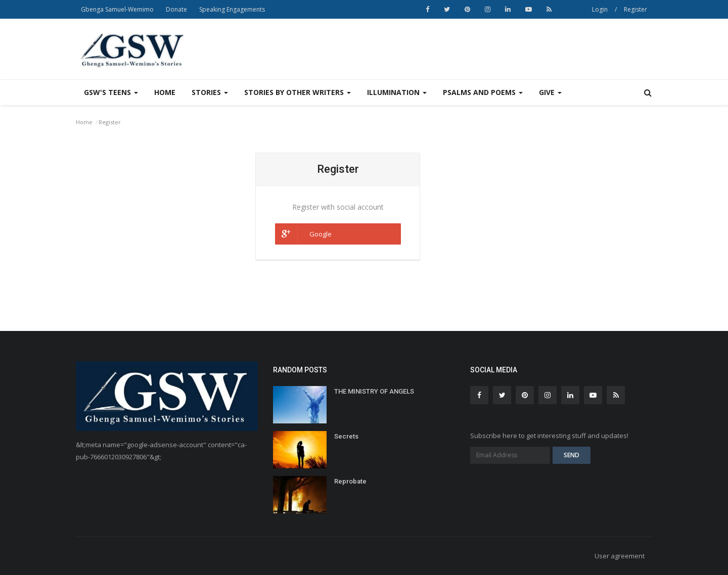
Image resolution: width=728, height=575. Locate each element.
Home (165, 92)
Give (550, 92)
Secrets (346, 436)
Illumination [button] (397, 92)
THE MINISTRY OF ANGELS (374, 391)
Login (600, 9)
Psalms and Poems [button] (483, 92)
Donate (176, 9)
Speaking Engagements (232, 9)
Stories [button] (210, 92)
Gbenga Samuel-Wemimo (117, 9)
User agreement (620, 556)
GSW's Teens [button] (111, 92)
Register (635, 9)
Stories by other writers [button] (298, 92)
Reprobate (350, 481)
